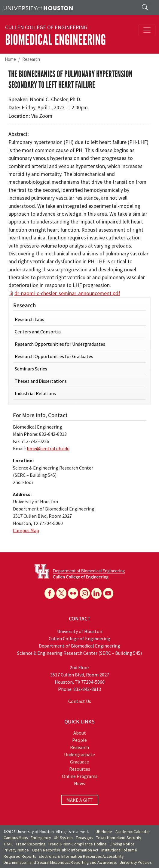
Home (10, 59)
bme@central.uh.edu (48, 448)
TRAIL (8, 844)
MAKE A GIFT (80, 800)
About (80, 733)
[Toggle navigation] (147, 30)
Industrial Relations (35, 393)
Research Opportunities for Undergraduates (60, 344)
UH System (63, 838)
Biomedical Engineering (55, 40)
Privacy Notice (16, 850)
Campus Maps (16, 838)
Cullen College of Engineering (46, 27)
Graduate (79, 762)
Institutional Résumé (119, 850)
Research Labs (29, 319)
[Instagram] (85, 593)
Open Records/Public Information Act (65, 850)
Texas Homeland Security (119, 838)
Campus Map (26, 530)
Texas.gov (84, 838)
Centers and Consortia (38, 332)
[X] (61, 593)
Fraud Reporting (31, 844)
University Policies (136, 862)
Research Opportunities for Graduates (54, 356)
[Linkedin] (96, 593)
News (79, 783)
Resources (80, 769)
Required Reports (20, 856)
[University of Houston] (38, 8)
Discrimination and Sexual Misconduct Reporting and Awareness (60, 862)
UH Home (104, 832)
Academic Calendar (133, 832)
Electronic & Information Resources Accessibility (81, 856)
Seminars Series (31, 369)
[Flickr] (73, 593)
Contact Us (80, 701)
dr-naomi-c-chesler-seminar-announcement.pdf (67, 293)
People (79, 740)
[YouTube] (108, 593)
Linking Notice (122, 844)
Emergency (41, 838)
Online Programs (80, 776)
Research (31, 59)
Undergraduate (79, 754)
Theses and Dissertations (41, 381)
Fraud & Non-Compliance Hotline (78, 844)
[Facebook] (50, 593)
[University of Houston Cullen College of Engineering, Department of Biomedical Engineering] (80, 571)
